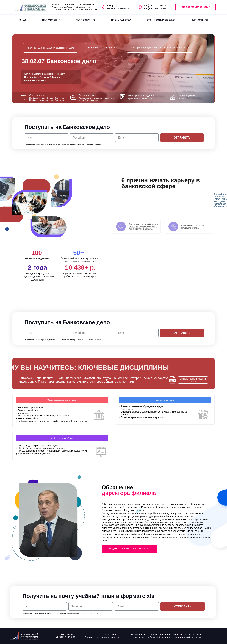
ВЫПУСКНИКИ (200, 20)
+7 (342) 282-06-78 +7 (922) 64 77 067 (65, 636)
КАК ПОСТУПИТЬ (86, 20)
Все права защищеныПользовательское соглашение (102, 636)
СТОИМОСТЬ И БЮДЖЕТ (161, 20)
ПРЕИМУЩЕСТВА (121, 20)
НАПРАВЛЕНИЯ (51, 20)
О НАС (23, 20)
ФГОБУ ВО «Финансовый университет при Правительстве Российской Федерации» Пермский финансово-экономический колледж (75, 7)
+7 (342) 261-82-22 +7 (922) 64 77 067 (156, 7)
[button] (196, 7)
